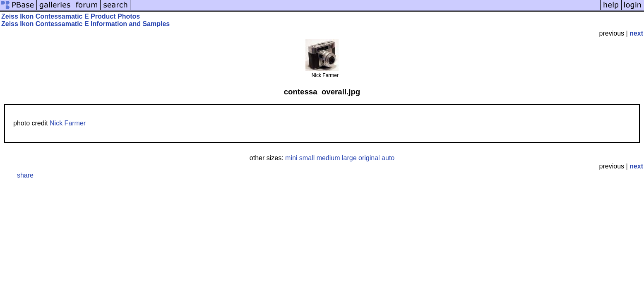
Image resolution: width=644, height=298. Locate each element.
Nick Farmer (68, 123)
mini (291, 158)
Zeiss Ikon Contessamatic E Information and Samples (85, 24)
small (307, 158)
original (369, 158)
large (349, 158)
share (25, 175)
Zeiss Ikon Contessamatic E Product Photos (71, 16)
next (636, 33)
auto (388, 158)
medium (328, 158)
